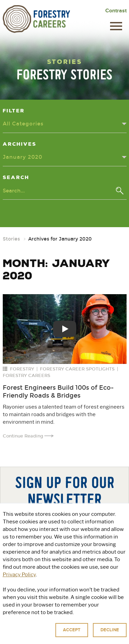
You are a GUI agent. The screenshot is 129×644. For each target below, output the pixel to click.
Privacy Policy (99, 629)
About (29, 597)
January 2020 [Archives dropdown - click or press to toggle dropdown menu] (23, 157)
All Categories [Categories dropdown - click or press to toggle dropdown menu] (23, 124)
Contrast (116, 11)
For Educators (64, 607)
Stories (11, 239)
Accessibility (80, 637)
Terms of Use (50, 637)
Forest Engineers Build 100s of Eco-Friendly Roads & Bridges (58, 392)
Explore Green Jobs (78, 597)
